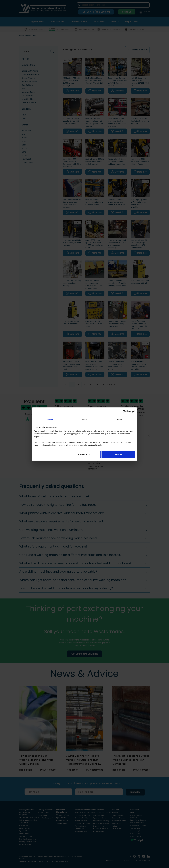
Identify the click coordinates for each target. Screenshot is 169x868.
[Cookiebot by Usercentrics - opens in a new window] (124, 412)
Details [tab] (84, 420)
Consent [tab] (49, 420)
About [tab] (120, 420)
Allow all (118, 454)
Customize (84, 454)
